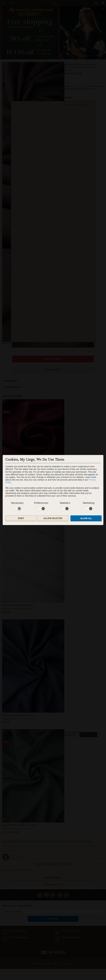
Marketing (89, 503)
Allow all (86, 518)
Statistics (65, 503)
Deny (21, 518)
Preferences (41, 503)
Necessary (17, 503)
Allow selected (53, 518)
